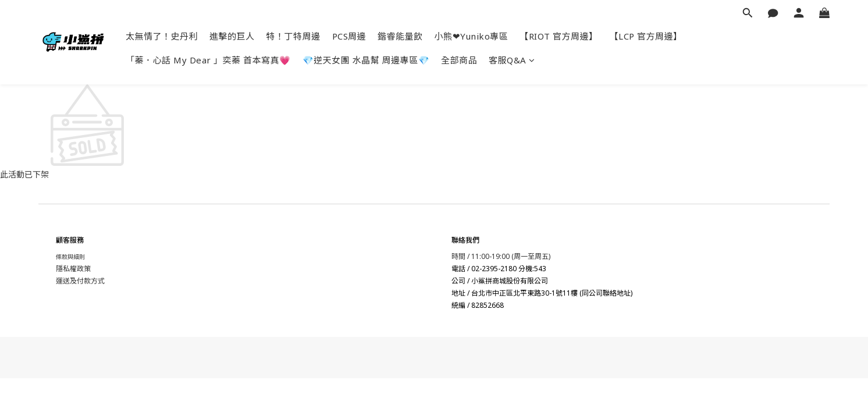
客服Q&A (512, 60)
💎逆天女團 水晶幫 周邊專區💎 (366, 60)
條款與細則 (70, 257)
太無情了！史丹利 (162, 36)
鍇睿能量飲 (400, 36)
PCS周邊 (349, 36)
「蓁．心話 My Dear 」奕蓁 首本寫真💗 (208, 60)
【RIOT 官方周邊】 (559, 36)
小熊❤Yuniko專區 (472, 36)
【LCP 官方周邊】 (646, 36)
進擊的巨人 (232, 36)
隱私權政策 (73, 269)
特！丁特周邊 (294, 36)
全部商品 (459, 60)
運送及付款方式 (80, 281)
